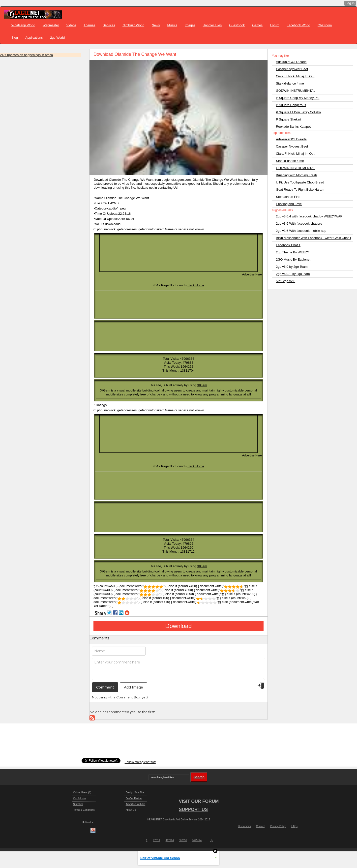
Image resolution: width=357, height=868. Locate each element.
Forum (275, 25)
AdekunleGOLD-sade (291, 62)
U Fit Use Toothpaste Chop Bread (300, 182)
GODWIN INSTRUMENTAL (296, 91)
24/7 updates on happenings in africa (26, 55)
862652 (183, 840)
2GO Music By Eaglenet (293, 259)
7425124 (197, 840)
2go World (57, 38)
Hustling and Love (289, 204)
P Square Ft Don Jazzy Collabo (298, 112)
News (156, 25)
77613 (156, 840)
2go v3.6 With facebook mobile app (301, 231)
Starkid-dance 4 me (290, 83)
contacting (165, 188)
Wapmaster (51, 25)
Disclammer (245, 826)
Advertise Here (252, 274)
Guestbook (237, 25)
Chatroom (325, 25)
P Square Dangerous (291, 105)
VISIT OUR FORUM (199, 801)
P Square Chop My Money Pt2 (298, 98)
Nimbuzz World (133, 25)
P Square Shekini (288, 119)
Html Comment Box (124, 697)
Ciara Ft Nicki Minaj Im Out (295, 76)
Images (190, 25)
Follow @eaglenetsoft (140, 762)
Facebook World (298, 25)
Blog (15, 38)
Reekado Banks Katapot (293, 127)
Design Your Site (135, 793)
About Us (131, 810)
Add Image (134, 687)
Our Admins (80, 798)
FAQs (294, 826)
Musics (172, 25)
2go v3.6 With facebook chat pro (299, 224)
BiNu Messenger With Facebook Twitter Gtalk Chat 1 (314, 238)
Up (211, 840)
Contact (260, 826)
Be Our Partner (134, 798)
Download (179, 626)
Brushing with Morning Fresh (296, 175)
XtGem (202, 385)
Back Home (196, 285)
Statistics (78, 804)
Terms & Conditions (84, 810)
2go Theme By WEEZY (293, 252)
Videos (71, 25)
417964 (170, 840)
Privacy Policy (278, 826)
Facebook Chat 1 (288, 245)
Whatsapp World (23, 25)
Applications (34, 38)
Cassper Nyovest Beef (292, 69)
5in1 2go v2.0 (286, 281)
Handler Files (212, 25)
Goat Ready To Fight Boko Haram (300, 190)
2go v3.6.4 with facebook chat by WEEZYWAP (309, 216)
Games (257, 25)
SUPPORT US (193, 809)
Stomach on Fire (288, 197)
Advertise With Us (135, 804)
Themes (89, 25)
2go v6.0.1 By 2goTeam (293, 274)
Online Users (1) (82, 793)
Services (109, 25)
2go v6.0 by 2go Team (292, 267)
